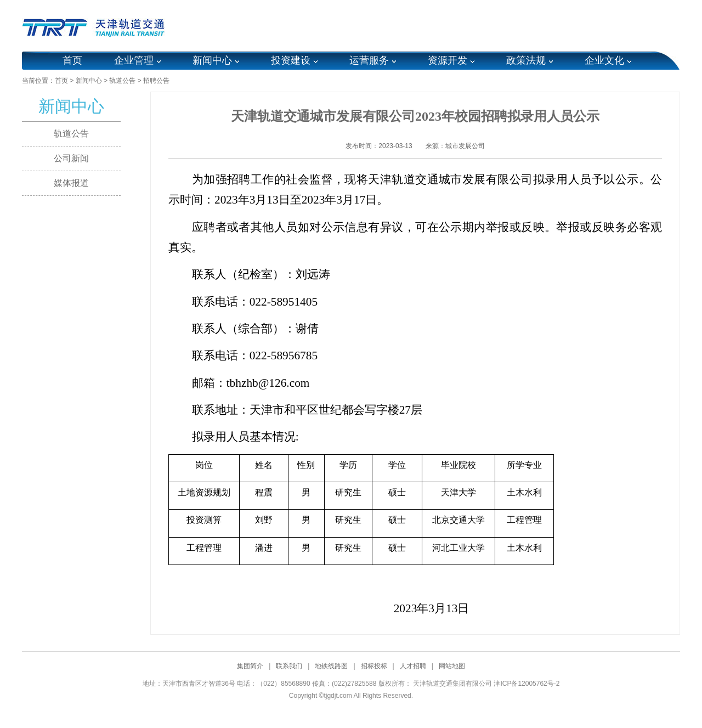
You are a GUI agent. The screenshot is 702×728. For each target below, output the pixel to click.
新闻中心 (212, 60)
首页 (72, 60)
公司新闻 (71, 158)
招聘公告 (156, 81)
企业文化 (604, 60)
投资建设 (291, 60)
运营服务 (369, 60)
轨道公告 (122, 81)
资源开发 (448, 60)
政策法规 (526, 60)
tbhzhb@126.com (268, 383)
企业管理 (134, 60)
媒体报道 (71, 183)
